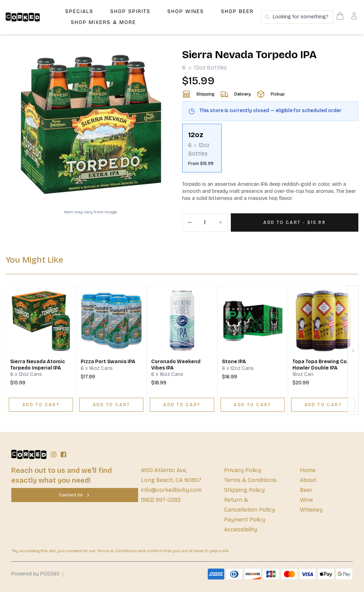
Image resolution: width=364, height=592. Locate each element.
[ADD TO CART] (41, 405)
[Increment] (221, 222)
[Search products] (297, 17)
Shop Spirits (130, 11)
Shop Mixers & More (103, 22)
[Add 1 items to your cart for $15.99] (295, 222)
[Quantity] (205, 222)
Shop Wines (186, 11)
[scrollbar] (270, 151)
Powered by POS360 (35, 574)
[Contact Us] (75, 495)
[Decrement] (190, 222)
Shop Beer (237, 11)
